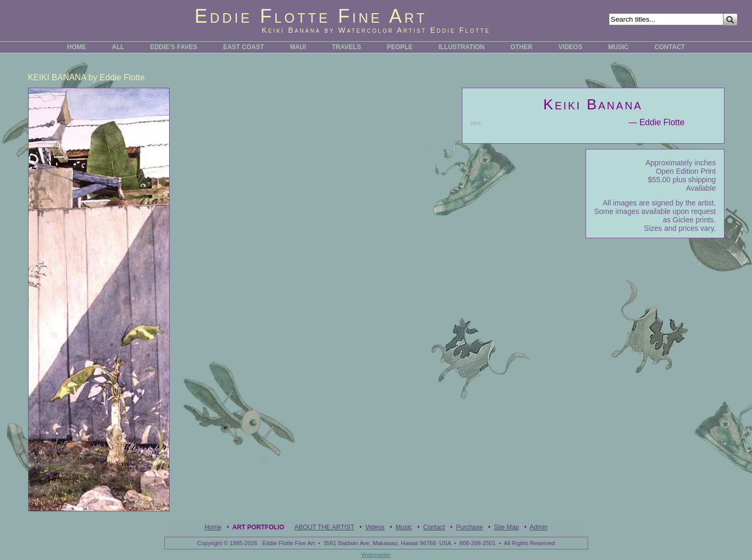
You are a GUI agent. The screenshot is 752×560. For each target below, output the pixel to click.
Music (404, 527)
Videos (375, 527)
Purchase (470, 527)
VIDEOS (570, 47)
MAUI (298, 47)
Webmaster (376, 555)
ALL (118, 47)
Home (213, 527)
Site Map (507, 527)
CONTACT (670, 47)
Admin (539, 527)
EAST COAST (243, 47)
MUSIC (619, 47)
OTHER (522, 47)
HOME (77, 47)
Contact (434, 527)
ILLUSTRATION (462, 47)
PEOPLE (400, 47)
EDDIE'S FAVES (174, 47)
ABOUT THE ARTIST (324, 527)
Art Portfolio (258, 527)
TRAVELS (346, 47)
